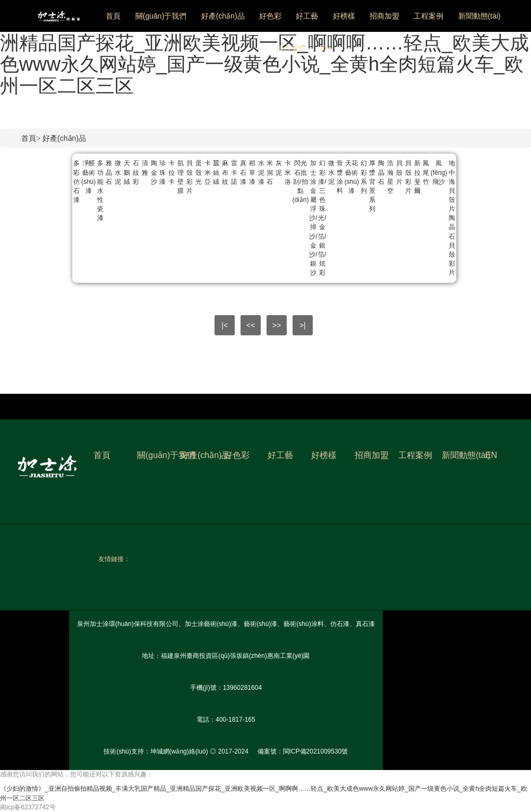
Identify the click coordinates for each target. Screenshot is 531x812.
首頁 (113, 16)
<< (251, 325)
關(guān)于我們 (161, 16)
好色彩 (270, 16)
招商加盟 (384, 16)
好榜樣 (344, 16)
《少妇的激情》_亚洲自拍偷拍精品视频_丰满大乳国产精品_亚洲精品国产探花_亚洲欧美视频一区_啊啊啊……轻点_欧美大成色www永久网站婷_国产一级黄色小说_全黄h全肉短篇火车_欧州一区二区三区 (264, 53)
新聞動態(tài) (479, 16)
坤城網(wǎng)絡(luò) (179, 751)
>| (303, 325)
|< (225, 325)
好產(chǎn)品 (223, 16)
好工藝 (307, 16)
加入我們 (291, 48)
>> (277, 325)
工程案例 (429, 16)
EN (325, 48)
